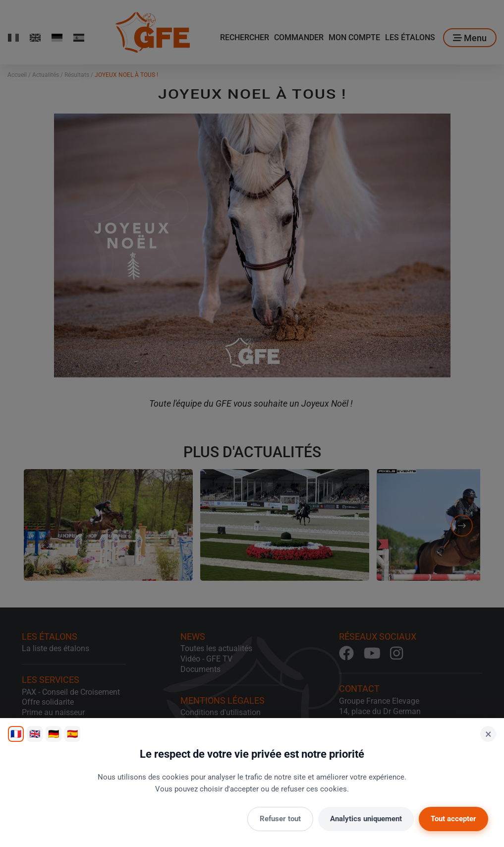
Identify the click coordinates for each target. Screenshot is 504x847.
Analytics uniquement (366, 819)
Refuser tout (280, 819)
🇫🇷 (16, 734)
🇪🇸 (72, 734)
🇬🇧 (35, 734)
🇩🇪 (54, 734)
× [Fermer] (488, 734)
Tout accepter (453, 819)
